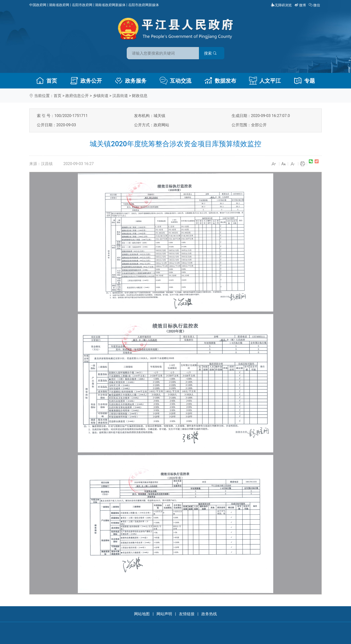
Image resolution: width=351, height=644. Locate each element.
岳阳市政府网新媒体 (144, 5)
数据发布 (220, 81)
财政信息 (140, 96)
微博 (301, 5)
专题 (304, 81)
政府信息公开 (77, 96)
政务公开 (86, 81)
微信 (315, 5)
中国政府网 (38, 5)
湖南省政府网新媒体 (110, 5)
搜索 (210, 53)
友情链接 (187, 614)
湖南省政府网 (59, 5)
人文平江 (265, 81)
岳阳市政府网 (82, 5)
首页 (47, 81)
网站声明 (164, 614)
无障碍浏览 (281, 5)
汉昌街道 (120, 96)
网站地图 (142, 614)
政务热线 (209, 614)
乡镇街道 (101, 96)
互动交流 (175, 81)
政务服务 (131, 81)
